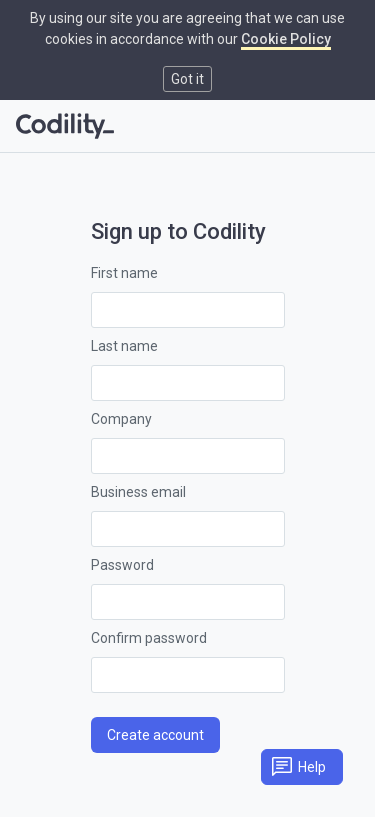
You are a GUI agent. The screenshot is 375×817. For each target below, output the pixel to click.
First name (124, 273)
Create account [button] (155, 735)
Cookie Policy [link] (286, 39)
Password (122, 565)
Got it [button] (187, 79)
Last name (124, 346)
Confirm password (149, 638)
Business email (138, 492)
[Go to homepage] (65, 126)
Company (121, 419)
